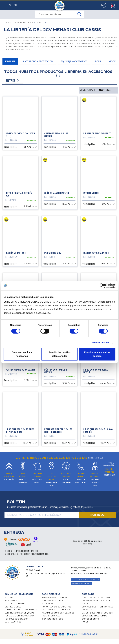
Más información (90, 634)
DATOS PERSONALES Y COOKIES (97, 613)
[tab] (21, 594)
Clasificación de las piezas (96, 598)
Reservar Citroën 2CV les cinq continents (58, 431)
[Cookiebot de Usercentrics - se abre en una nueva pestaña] (102, 286)
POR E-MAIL (34, 570)
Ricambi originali (51, 616)
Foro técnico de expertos (57, 607)
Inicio (9, 22)
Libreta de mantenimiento (97, 133)
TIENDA (30, 22)
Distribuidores (13, 607)
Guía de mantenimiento (57, 193)
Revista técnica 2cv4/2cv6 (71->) (20, 135)
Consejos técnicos (52, 619)
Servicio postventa (52, 601)
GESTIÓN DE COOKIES (82, 584)
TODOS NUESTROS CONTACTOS (86, 580)
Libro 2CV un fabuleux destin (96, 371)
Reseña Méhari (91, 193)
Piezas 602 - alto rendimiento (58, 610)
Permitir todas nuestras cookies (97, 354)
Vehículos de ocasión (17, 619)
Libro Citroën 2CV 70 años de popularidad (20, 431)
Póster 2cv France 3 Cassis (56, 371)
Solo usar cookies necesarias (22, 354)
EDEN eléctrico (13, 622)
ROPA (98, 61)
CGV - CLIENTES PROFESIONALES (97, 607)
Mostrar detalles (100, 342)
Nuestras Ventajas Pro (54, 598)
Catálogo (47, 604)
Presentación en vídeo (17, 604)
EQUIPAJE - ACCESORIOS (74, 61)
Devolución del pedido (95, 616)
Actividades (11, 601)
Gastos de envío (90, 619)
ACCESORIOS (19, 22)
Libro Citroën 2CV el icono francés (98, 431)
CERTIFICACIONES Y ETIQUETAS (19, 613)
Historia (9, 598)
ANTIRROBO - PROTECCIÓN (38, 61)
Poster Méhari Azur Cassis (20, 369)
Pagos (85, 622)
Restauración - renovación (20, 616)
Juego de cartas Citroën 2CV (19, 194)
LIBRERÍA (40, 22)
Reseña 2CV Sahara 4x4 (96, 253)
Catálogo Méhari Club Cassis (56, 135)
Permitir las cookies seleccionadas (59, 354)
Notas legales (89, 610)
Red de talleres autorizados (21, 610)
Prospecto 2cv (53, 253)
